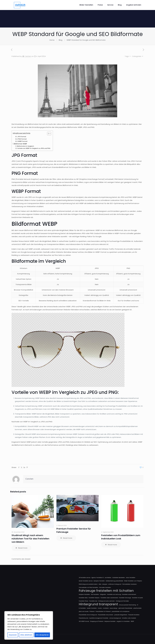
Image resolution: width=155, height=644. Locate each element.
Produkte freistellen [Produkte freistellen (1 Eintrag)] (134, 615)
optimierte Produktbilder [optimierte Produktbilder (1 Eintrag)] (125, 608)
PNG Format (22, 139)
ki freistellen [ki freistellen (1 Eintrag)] (82, 608)
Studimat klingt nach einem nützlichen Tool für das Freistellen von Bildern (30, 539)
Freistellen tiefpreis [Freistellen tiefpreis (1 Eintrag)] (94, 598)
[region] (29, 625)
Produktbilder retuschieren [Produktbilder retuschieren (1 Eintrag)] (106, 615)
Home (52, 40)
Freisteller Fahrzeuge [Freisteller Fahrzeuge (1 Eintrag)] (125, 598)
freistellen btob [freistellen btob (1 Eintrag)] (83, 598)
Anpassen (13, 635)
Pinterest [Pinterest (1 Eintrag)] (92, 611)
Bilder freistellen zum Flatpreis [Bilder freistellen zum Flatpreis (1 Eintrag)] (133, 581)
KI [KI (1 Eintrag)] (138, 605)
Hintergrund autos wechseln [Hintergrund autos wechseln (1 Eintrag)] (106, 601)
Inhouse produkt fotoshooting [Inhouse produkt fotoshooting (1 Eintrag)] (127, 605)
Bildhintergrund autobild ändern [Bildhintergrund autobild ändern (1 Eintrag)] (88, 584)
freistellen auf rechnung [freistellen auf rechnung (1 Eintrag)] (114, 594)
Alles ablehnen (26, 635)
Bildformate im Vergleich (25, 146)
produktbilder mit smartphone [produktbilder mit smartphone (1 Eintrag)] (120, 611)
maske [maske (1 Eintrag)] (100, 608)
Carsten (28, 56)
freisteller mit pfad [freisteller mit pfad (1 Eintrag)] (137, 598)
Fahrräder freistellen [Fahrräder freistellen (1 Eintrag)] (105, 588)
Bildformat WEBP (20, 144)
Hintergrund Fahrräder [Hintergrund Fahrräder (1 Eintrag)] (122, 601)
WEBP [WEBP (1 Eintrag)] (132, 621)
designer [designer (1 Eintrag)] (105, 584)
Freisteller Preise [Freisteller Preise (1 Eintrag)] (84, 601)
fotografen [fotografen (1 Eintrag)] (103, 594)
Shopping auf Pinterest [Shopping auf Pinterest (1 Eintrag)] (97, 621)
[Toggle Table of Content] (48, 134)
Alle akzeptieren (42, 635)
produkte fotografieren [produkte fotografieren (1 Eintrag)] (121, 615)
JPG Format (22, 137)
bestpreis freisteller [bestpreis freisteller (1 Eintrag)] (99, 581)
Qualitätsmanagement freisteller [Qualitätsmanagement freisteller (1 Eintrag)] (99, 618)
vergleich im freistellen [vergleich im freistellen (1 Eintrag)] (123, 621)
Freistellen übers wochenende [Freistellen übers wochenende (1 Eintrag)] (109, 598)
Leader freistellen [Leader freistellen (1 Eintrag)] (92, 608)
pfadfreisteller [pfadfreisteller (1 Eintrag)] (137, 608)
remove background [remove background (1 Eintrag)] (115, 618)
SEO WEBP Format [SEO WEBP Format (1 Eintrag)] (84, 621)
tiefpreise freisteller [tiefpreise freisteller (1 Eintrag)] (110, 621)
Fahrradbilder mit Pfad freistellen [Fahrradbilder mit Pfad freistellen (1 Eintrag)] (88, 588)
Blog (61, 40)
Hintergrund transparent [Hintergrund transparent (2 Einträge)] (98, 604)
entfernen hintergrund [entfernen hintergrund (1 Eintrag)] (115, 584)
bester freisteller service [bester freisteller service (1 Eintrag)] (86, 581)
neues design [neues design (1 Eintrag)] (113, 608)
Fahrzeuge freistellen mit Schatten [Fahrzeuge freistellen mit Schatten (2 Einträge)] (106, 591)
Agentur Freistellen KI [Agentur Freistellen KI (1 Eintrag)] (98, 578)
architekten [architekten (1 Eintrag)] (108, 578)
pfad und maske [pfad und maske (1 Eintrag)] (84, 611)
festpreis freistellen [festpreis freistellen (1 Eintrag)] (84, 594)
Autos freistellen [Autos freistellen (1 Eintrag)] (131, 578)
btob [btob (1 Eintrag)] (100, 584)
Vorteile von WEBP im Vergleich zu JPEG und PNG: (34, 148)
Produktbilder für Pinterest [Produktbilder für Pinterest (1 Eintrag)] (103, 611)
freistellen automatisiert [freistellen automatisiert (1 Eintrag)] (129, 594)
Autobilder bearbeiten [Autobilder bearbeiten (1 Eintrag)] (119, 578)
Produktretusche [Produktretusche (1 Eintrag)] (84, 618)
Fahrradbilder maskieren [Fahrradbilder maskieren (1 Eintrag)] (129, 584)
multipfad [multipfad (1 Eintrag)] (106, 608)
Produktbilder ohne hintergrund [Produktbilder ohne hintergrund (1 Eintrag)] (88, 615)
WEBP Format (23, 141)
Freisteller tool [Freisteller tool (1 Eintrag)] (93, 601)
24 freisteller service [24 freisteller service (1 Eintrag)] (85, 578)
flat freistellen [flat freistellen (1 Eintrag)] (95, 594)
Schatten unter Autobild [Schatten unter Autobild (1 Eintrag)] (129, 618)
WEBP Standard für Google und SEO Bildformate (86, 40)
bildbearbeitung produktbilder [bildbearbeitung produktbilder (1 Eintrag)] (114, 581)
